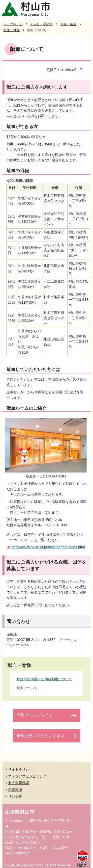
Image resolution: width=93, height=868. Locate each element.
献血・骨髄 (12, 30)
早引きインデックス (35, 715)
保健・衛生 (68, 24)
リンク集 (15, 796)
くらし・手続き (42, 24)
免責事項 (15, 790)
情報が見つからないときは (41, 736)
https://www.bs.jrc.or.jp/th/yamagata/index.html (48, 547)
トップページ (13, 24)
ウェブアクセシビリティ (27, 776)
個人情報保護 (19, 783)
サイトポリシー (20, 769)
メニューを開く (84, 9)
